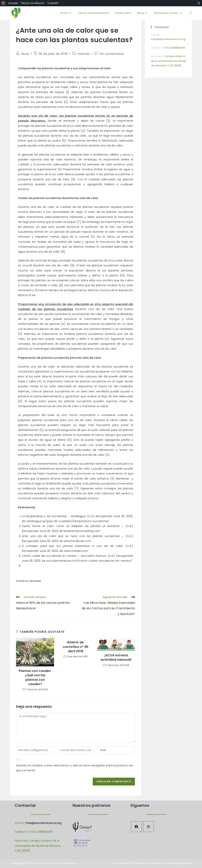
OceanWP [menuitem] (53, 3)
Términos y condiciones (148, 863)
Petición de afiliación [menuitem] (33, 3)
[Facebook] (136, 827)
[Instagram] (148, 827)
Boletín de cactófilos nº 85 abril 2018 (76, 647)
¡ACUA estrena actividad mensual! (116, 658)
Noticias (35, 581)
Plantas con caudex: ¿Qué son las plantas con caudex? (35, 678)
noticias (84, 54)
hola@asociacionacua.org (44, 823)
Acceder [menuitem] (13, 3)
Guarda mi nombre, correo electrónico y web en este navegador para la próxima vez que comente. (75, 768)
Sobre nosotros (122, 863)
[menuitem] (3, 3)
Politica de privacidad (179, 863)
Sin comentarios (112, 54)
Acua (25, 54)
